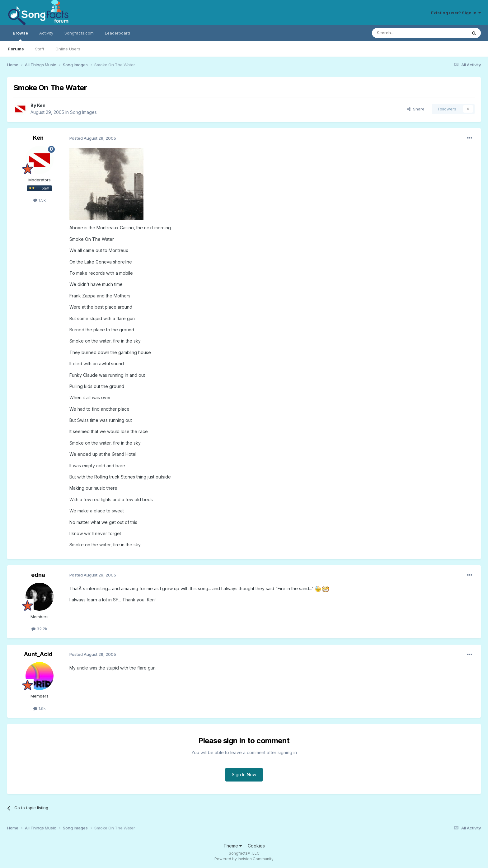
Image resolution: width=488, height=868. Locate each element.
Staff (40, 49)
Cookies (256, 846)
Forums (16, 49)
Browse (20, 36)
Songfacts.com (79, 33)
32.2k (39, 629)
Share (416, 109)
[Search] (404, 33)
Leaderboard (117, 33)
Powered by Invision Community (244, 859)
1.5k (40, 200)
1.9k (40, 708)
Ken (41, 105)
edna (38, 575)
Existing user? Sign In (456, 13)
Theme (233, 846)
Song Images (83, 112)
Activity (46, 33)
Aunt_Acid (38, 654)
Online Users (68, 49)
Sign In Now (244, 775)
